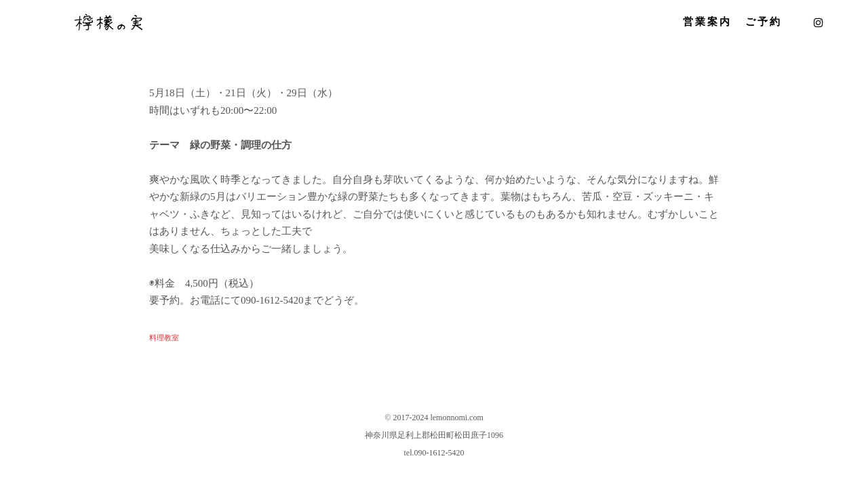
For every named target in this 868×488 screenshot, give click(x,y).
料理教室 (164, 338)
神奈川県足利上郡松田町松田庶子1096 (434, 435)
